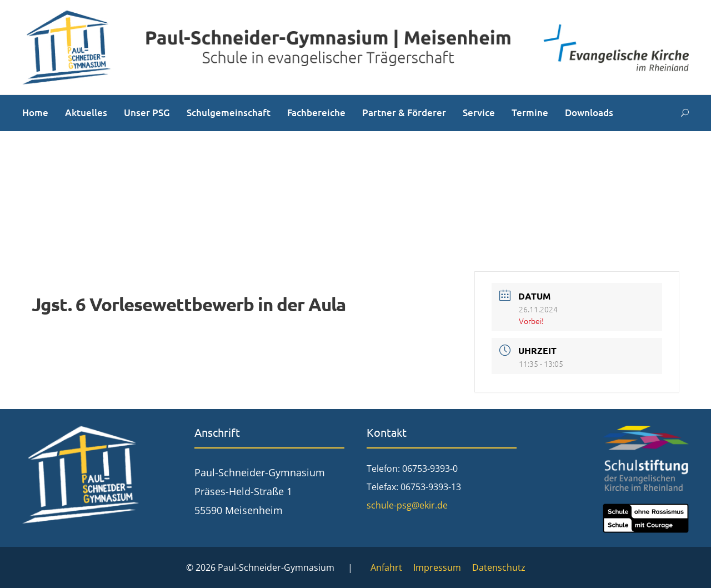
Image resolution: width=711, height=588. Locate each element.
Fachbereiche (316, 113)
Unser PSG (147, 113)
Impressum (437, 567)
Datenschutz (499, 567)
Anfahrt (386, 567)
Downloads (589, 113)
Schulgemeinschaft (229, 113)
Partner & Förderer (404, 113)
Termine (530, 113)
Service (479, 113)
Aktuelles (86, 113)
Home (35, 113)
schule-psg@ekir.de (407, 505)
